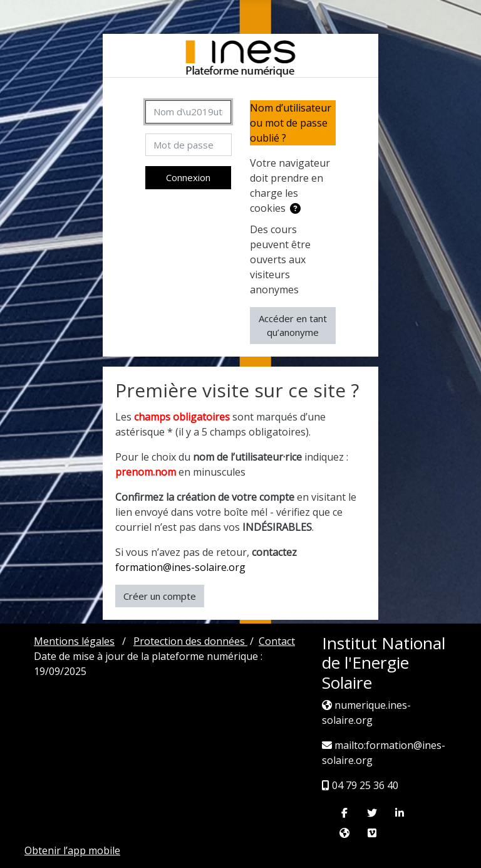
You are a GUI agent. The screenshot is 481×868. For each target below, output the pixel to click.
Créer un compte (160, 596)
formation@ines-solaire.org (180, 567)
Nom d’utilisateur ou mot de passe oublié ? (291, 123)
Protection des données (190, 641)
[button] (295, 209)
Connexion (188, 177)
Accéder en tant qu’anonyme (293, 326)
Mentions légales (74, 641)
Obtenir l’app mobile (72, 850)
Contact (277, 641)
